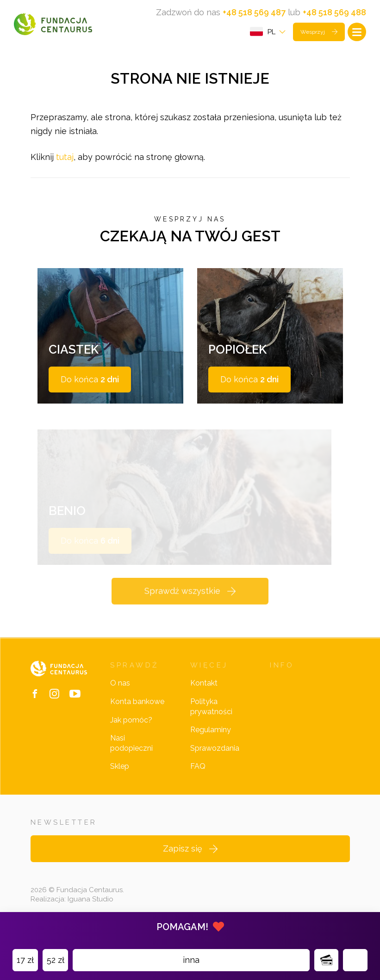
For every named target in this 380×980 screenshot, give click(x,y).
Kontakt (204, 691)
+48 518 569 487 (254, 12)
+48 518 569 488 (334, 12)
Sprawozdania (215, 756)
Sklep (120, 775)
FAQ (198, 775)
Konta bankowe (137, 710)
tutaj (65, 158)
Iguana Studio (90, 907)
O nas (120, 691)
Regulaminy (211, 738)
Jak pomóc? (131, 728)
